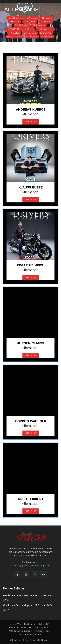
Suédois (32, 37)
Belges (47, 18)
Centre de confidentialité (21, 628)
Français (39, 25)
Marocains (15, 37)
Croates (30, 22)
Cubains (45, 22)
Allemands (30, 114)
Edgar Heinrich (31, 265)
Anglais (33, 18)
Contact (46, 628)
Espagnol (22, 25)
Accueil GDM (15, 624)
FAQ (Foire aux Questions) (20, 631)
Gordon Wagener (31, 421)
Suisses (47, 37)
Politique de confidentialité (37, 624)
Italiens (14, 33)
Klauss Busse (30, 187)
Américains (16, 18)
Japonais (30, 33)
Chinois (15, 22)
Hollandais (46, 29)
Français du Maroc (20, 29)
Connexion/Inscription (30, 634)
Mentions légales (43, 631)
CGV (37, 628)
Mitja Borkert (31, 499)
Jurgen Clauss (31, 343)
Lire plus (31, 122)
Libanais (46, 33)
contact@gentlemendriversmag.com (30, 566)
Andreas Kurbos (31, 109)
